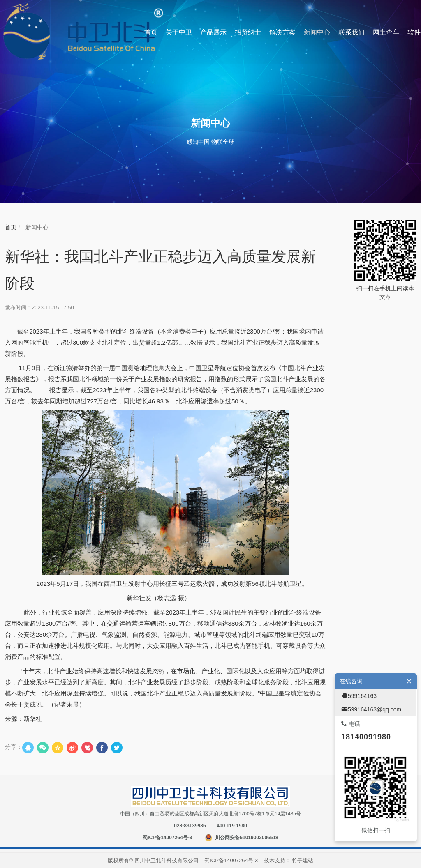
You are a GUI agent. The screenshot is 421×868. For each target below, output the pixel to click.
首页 (11, 227)
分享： (14, 747)
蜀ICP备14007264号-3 (167, 838)
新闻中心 (36, 227)
